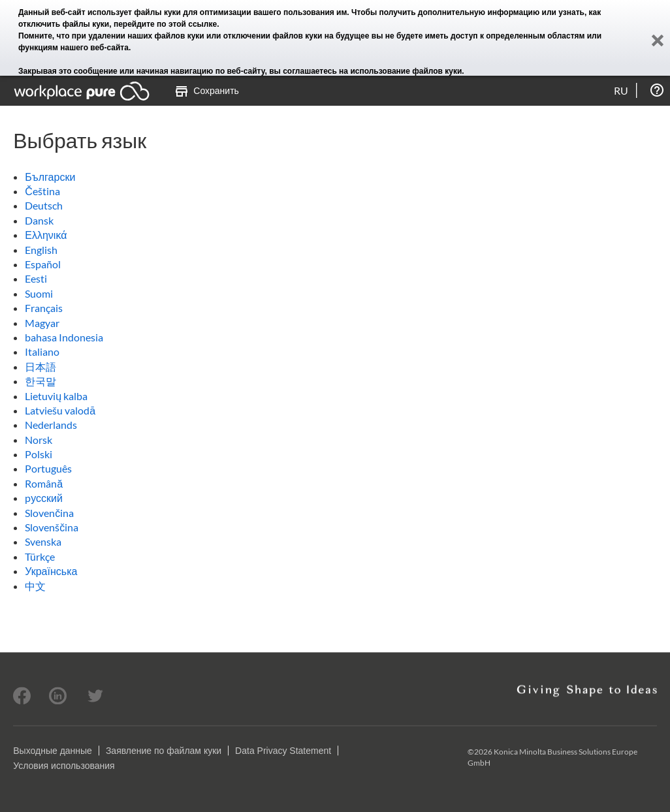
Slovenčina (49, 513)
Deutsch (44, 205)
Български (50, 177)
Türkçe (40, 556)
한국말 (40, 381)
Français (44, 308)
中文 (35, 586)
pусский (44, 498)
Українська (51, 571)
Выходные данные (53, 751)
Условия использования (64, 766)
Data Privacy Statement (283, 751)
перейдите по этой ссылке (165, 24)
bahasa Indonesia (64, 337)
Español (43, 264)
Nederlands (51, 425)
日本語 (40, 367)
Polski (39, 454)
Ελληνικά (46, 235)
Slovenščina (52, 527)
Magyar (42, 323)
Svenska (43, 541)
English (41, 250)
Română (44, 483)
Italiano (42, 351)
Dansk (39, 220)
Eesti (36, 278)
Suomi (39, 293)
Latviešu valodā (60, 410)
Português (48, 468)
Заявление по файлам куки (164, 751)
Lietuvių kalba (56, 396)
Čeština (42, 191)
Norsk (39, 440)
